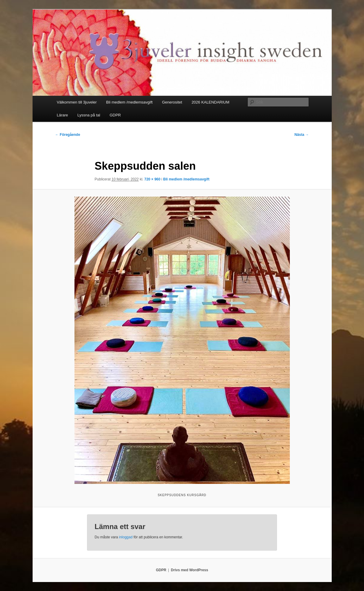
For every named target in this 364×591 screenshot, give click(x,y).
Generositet (172, 102)
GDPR (115, 115)
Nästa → (301, 135)
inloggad (126, 537)
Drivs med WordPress (189, 570)
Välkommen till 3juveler (77, 102)
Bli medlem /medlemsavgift (129, 102)
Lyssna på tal (89, 115)
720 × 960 (152, 179)
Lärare (63, 115)
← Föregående (68, 135)
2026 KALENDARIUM (210, 102)
